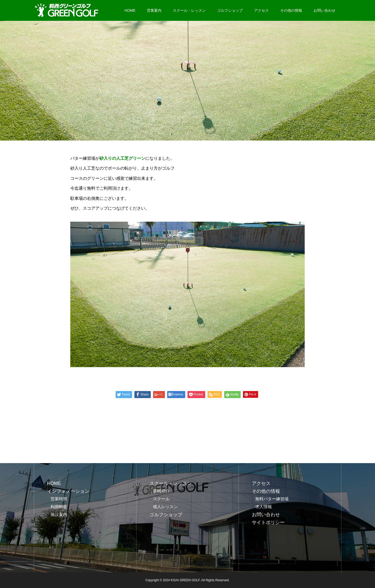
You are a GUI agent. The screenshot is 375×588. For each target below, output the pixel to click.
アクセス (261, 10)
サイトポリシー (268, 522)
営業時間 (59, 499)
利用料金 (59, 507)
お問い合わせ (324, 10)
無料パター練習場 (272, 499)
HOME (130, 10)
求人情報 (264, 507)
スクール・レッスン (189, 10)
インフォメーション (68, 491)
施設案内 (59, 514)
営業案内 (154, 10)
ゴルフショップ (230, 10)
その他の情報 (291, 10)
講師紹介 (161, 491)
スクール (161, 499)
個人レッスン (165, 507)
